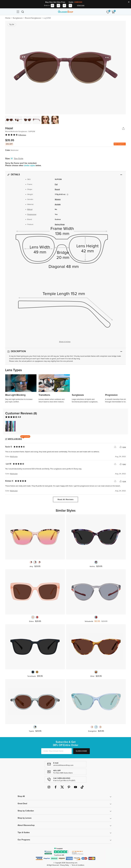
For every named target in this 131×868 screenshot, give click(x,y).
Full (56, 184)
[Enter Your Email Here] (56, 751)
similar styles (30, 166)
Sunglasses (18, 18)
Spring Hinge (60, 225)
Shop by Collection (26, 811)
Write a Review (15, 439)
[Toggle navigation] (18, 12)
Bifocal (30, 209)
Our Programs (24, 840)
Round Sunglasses (33, 18)
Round (57, 189)
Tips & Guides (24, 833)
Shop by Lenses (25, 818)
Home (8, 18)
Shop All (21, 796)
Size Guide (19, 159)
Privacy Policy (65, 865)
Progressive (32, 214)
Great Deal (22, 804)
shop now (81, 5)
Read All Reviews (66, 500)
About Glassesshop (26, 825)
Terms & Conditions (78, 865)
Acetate (58, 204)
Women (58, 199)
